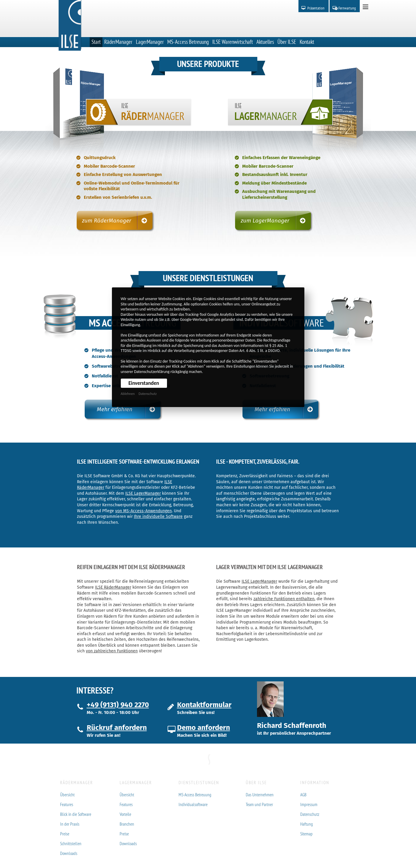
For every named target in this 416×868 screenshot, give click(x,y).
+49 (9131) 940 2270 (118, 705)
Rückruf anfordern (117, 728)
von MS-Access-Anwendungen (143, 511)
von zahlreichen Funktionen (112, 651)
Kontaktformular (204, 705)
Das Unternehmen (260, 795)
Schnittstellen (71, 844)
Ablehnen (128, 394)
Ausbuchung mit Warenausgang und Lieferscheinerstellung (279, 194)
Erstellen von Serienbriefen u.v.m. (118, 197)
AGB (303, 795)
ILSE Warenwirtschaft (233, 42)
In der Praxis (70, 824)
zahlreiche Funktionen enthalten (284, 599)
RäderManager (118, 42)
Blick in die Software (76, 814)
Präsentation (316, 8)
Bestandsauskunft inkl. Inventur (275, 174)
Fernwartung (347, 8)
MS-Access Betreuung (188, 42)
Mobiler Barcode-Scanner (109, 166)
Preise (65, 834)
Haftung (306, 824)
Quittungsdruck (100, 158)
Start (96, 42)
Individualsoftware (193, 804)
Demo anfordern (204, 728)
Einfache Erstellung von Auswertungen (123, 174)
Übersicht (67, 795)
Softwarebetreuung (112, 366)
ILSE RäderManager (113, 587)
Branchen (127, 824)
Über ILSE (287, 42)
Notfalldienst (105, 376)
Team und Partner (259, 804)
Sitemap (306, 834)
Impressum (309, 804)
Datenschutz (148, 394)
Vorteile (125, 814)
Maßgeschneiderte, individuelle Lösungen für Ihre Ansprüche (300, 353)
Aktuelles (265, 42)
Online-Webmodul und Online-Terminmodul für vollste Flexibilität (132, 186)
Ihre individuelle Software (158, 517)
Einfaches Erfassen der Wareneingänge (281, 158)
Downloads (69, 853)
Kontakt (307, 42)
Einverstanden (144, 383)
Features (67, 804)
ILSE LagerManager (143, 493)
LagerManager (150, 42)
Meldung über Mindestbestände (274, 183)
